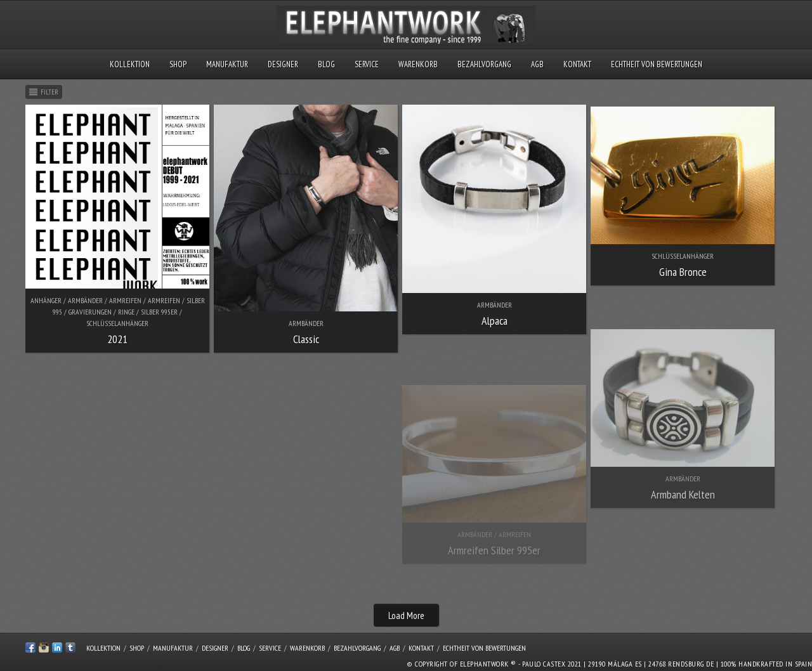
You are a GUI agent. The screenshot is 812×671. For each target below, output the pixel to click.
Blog (326, 64)
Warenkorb (418, 64)
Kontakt (577, 64)
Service (367, 64)
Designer (283, 64)
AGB (537, 64)
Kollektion (130, 64)
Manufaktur (227, 64)
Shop (178, 64)
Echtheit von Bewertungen (657, 64)
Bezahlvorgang (484, 64)
